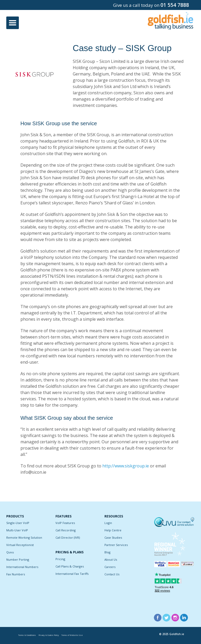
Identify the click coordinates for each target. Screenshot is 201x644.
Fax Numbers (16, 574)
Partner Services (116, 545)
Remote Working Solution (24, 537)
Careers (110, 567)
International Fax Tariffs (72, 574)
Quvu (10, 552)
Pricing (60, 559)
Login (108, 523)
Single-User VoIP (18, 523)
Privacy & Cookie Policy (49, 635)
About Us (111, 560)
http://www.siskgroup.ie (126, 466)
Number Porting (18, 560)
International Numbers (22, 567)
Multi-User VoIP (17, 530)
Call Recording (66, 530)
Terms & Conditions (27, 635)
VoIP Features (65, 523)
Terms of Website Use (72, 635)
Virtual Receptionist (20, 545)
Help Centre (113, 530)
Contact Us (112, 574)
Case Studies (113, 537)
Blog (107, 552)
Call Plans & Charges (70, 566)
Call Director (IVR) (68, 537)
